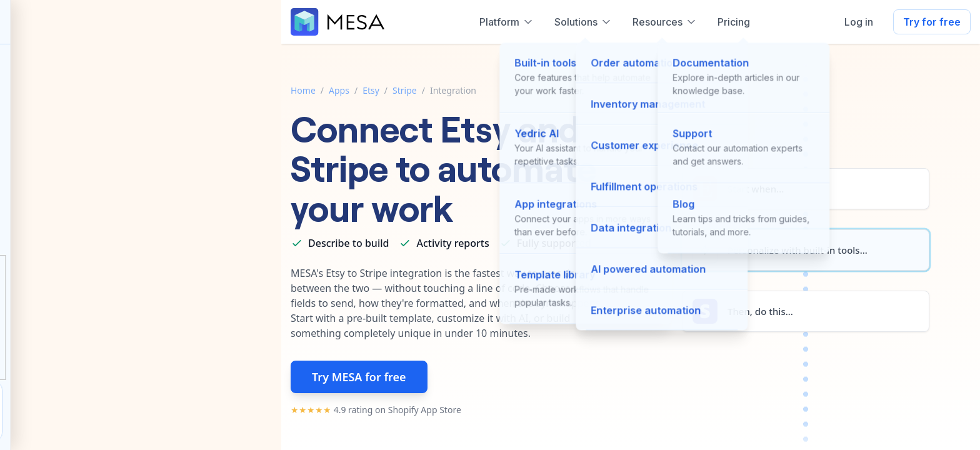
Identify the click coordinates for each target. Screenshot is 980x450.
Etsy (371, 90)
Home (303, 90)
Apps (339, 90)
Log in (859, 22)
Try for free (932, 22)
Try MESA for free (359, 377)
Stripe (405, 90)
